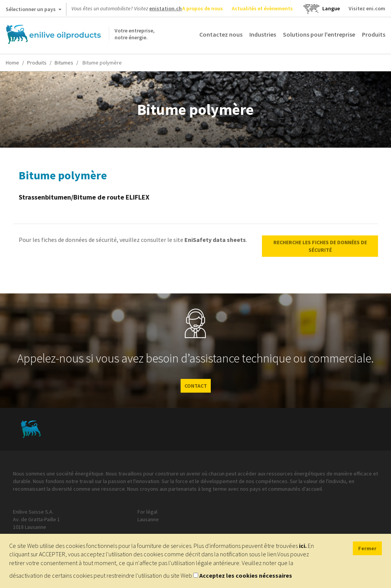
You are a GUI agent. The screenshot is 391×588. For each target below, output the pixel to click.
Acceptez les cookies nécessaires (246, 575)
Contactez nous (221, 34)
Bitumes (64, 63)
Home (12, 63)
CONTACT (196, 386)
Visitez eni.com (367, 8)
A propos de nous (203, 8)
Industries (263, 34)
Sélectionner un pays (34, 11)
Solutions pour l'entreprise (319, 34)
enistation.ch (166, 8)
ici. (303, 546)
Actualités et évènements (262, 8)
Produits (374, 34)
